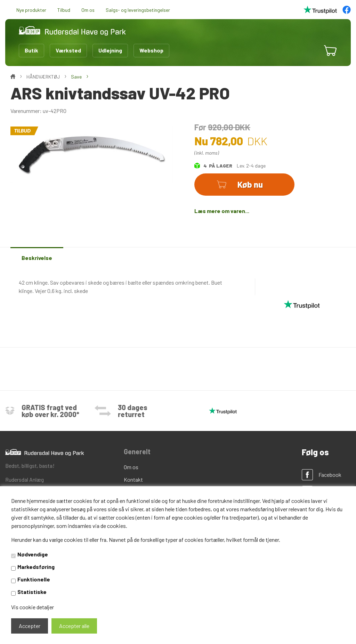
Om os (88, 10)
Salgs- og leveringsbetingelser (138, 10)
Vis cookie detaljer (33, 607)
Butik (31, 50)
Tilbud (64, 10)
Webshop (151, 50)
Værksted (68, 50)
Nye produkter (31, 10)
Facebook (330, 475)
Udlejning (110, 50)
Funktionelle (34, 579)
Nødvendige (33, 554)
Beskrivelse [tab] (37, 258)
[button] (309, 50)
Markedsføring (36, 567)
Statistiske (32, 592)
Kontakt (133, 479)
